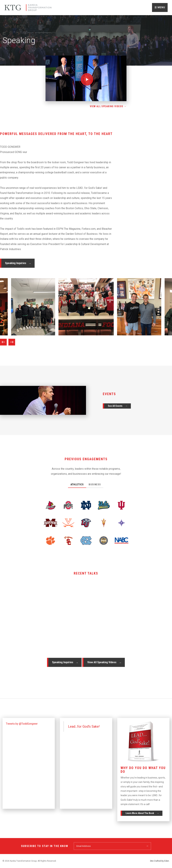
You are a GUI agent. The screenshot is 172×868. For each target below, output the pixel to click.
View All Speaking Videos (102, 662)
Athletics (77, 484)
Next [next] (12, 342)
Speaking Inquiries (16, 263)
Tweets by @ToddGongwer (22, 724)
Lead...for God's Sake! (84, 726)
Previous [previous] (3, 342)
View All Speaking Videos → (108, 106)
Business (95, 484)
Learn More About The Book (140, 813)
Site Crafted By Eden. (160, 861)
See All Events (115, 406)
